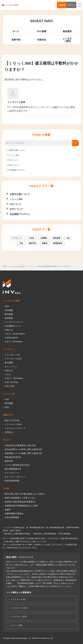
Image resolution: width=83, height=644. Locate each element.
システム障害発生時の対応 (17, 465)
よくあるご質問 (67, 40)
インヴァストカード (14, 322)
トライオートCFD (13, 359)
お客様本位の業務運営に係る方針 (20, 445)
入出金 (31, 238)
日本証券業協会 (12, 517)
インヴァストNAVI (17, 266)
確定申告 (33, 243)
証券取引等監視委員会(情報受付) (20, 502)
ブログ (8, 374)
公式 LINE (10, 386)
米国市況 (42, 40)
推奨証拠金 (58, 243)
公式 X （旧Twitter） (15, 378)
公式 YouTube (11, 382)
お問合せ (9, 432)
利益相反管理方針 (13, 457)
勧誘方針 (9, 461)
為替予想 (16, 40)
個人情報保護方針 (13, 469)
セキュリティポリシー (15, 477)
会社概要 (9, 310)
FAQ (7, 407)
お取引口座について (17, 150)
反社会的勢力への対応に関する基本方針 (23, 449)
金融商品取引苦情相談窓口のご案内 (21, 506)
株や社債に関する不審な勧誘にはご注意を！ (26, 494)
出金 (21, 243)
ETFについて (14, 165)
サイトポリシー (12, 473)
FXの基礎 (41, 31)
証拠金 (45, 243)
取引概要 (9, 363)
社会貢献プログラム (17, 170)
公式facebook (11, 338)
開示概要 (9, 314)
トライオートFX (12, 355)
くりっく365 (14, 155)
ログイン (71, 5)
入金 (68, 238)
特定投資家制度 (12, 481)
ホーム (16, 31)
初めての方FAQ (12, 420)
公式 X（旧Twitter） (14, 342)
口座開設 (62, 5)
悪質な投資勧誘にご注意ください (20, 498)
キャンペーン (11, 367)
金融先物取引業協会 (14, 513)
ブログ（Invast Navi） (16, 334)
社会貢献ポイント (13, 326)
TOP (5, 266)
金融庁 (8, 510)
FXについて (13, 160)
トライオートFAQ (13, 424)
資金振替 (57, 238)
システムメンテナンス (15, 428)
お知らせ (9, 330)
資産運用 (67, 31)
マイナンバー (17, 238)
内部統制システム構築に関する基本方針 (23, 453)
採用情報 (9, 318)
